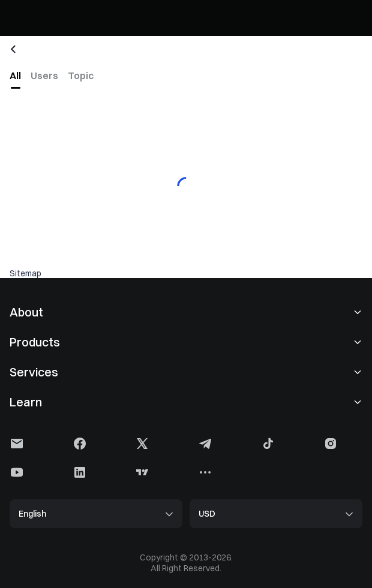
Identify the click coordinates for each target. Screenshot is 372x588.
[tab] (15, 76)
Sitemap (25, 273)
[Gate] (19, 18)
